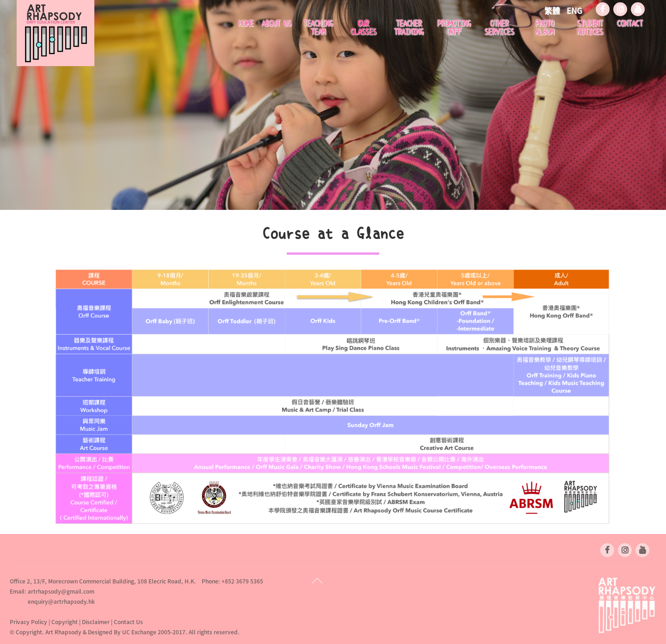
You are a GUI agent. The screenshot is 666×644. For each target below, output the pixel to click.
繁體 (553, 10)
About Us (276, 24)
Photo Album (544, 28)
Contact (629, 24)
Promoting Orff (454, 28)
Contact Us (128, 622)
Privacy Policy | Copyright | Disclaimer (60, 622)
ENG (574, 10)
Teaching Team (318, 28)
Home (246, 24)
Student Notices (590, 28)
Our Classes (363, 28)
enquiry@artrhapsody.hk (61, 601)
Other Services (499, 28)
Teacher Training (408, 28)
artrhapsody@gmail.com (61, 591)
